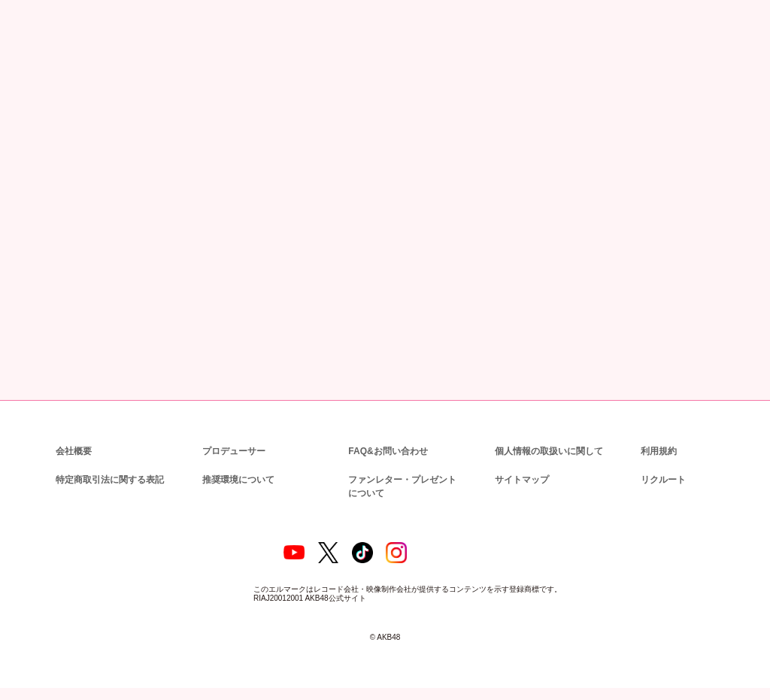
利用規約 (659, 452)
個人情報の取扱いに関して (547, 452)
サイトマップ (519, 480)
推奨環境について (237, 480)
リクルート (661, 480)
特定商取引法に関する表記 (109, 480)
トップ (29, 82)
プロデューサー (232, 452)
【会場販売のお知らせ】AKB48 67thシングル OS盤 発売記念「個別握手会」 (395, 290)
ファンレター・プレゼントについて (400, 487)
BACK (152, 336)
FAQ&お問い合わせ (388, 452)
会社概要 (74, 452)
